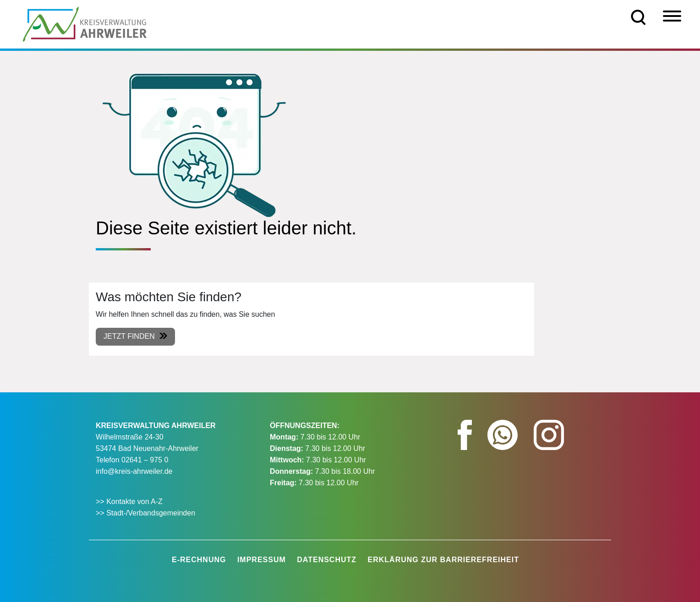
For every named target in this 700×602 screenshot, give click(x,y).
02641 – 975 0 (145, 460)
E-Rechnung (199, 560)
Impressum (262, 560)
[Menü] (672, 16)
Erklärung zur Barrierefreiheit (443, 560)
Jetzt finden (129, 336)
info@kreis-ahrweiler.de (134, 471)
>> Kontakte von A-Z (130, 502)
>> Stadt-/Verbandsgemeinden (145, 513)
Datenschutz (327, 560)
